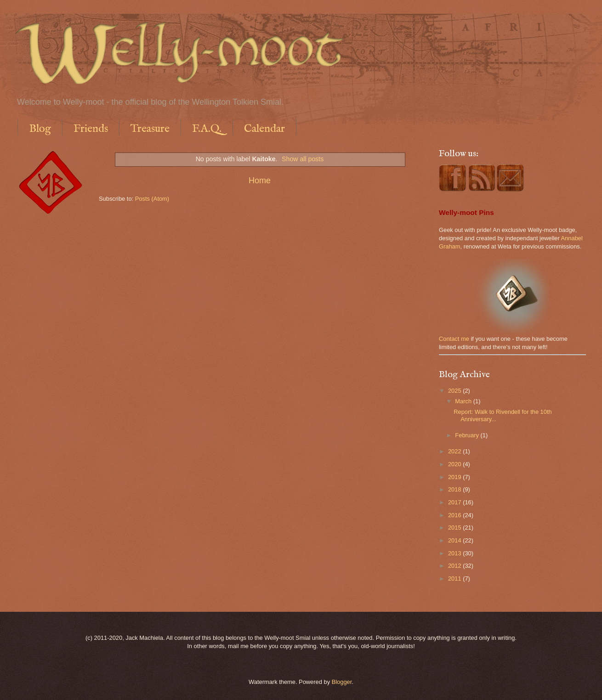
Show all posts (303, 159)
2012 (455, 566)
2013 (455, 553)
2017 (455, 502)
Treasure (150, 129)
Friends (91, 129)
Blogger (342, 682)
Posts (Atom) (152, 199)
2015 (455, 528)
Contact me (454, 339)
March (464, 401)
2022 (455, 451)
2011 (455, 579)
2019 (455, 477)
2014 (455, 540)
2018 (455, 489)
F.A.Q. (207, 129)
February (468, 435)
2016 (455, 515)
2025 (455, 391)
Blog (40, 129)
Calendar (264, 129)
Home (260, 181)
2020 (455, 464)
